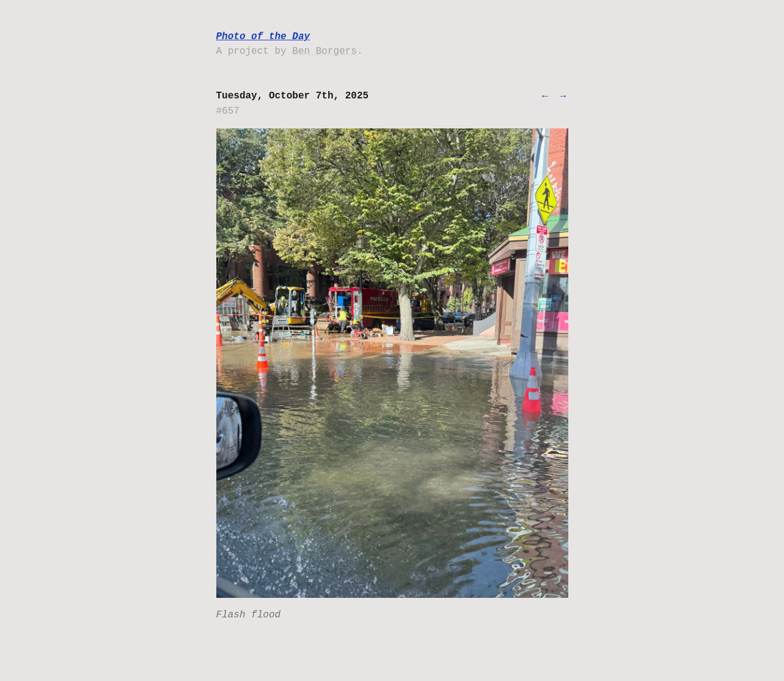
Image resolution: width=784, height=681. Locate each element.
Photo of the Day (263, 37)
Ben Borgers (324, 51)
